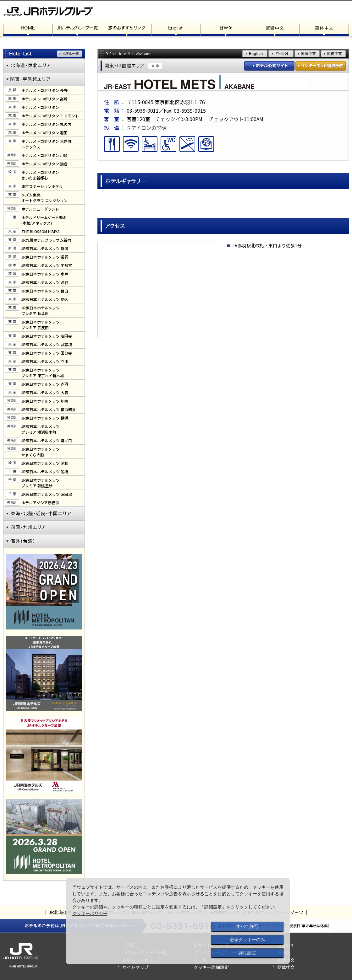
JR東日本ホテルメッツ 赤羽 (45, 384)
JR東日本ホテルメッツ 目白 (45, 291)
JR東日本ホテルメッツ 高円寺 (47, 336)
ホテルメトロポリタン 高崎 (44, 99)
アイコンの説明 (146, 128)
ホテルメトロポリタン (40, 107)
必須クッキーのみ (247, 940)
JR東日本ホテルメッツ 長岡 (45, 257)
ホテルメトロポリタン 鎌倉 (44, 164)
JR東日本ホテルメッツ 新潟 (45, 248)
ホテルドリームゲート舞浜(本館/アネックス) (44, 220)
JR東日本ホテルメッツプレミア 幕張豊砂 (41, 483)
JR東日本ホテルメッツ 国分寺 (47, 353)
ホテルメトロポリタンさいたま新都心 (40, 175)
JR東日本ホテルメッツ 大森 (45, 392)
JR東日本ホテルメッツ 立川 (45, 361)
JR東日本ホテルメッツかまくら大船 (41, 452)
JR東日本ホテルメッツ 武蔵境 (47, 344)
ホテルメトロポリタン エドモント (50, 116)
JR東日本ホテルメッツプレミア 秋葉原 (41, 311)
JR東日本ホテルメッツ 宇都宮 (47, 265)
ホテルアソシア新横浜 (40, 503)
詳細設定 (247, 953)
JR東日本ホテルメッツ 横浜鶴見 (49, 409)
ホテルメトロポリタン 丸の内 (46, 124)
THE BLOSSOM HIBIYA (41, 231)
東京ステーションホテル (42, 186)
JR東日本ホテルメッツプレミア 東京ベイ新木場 (43, 373)
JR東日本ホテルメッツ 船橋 (45, 471)
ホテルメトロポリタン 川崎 (44, 155)
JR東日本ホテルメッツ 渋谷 (45, 282)
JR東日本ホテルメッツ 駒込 (45, 299)
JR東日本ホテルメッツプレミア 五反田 (41, 325)
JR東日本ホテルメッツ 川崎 (45, 401)
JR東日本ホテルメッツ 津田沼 (47, 494)
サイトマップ (135, 967)
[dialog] (178, 921)
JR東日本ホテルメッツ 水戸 (45, 274)
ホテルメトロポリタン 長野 (44, 90)
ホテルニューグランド (40, 209)
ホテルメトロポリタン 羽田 (44, 133)
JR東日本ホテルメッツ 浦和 (45, 463)
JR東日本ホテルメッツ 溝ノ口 (47, 440)
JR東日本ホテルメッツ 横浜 (45, 418)
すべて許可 (247, 926)
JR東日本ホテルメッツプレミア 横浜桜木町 (41, 429)
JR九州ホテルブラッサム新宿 (46, 240)
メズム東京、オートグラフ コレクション (44, 198)
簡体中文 (286, 967)
